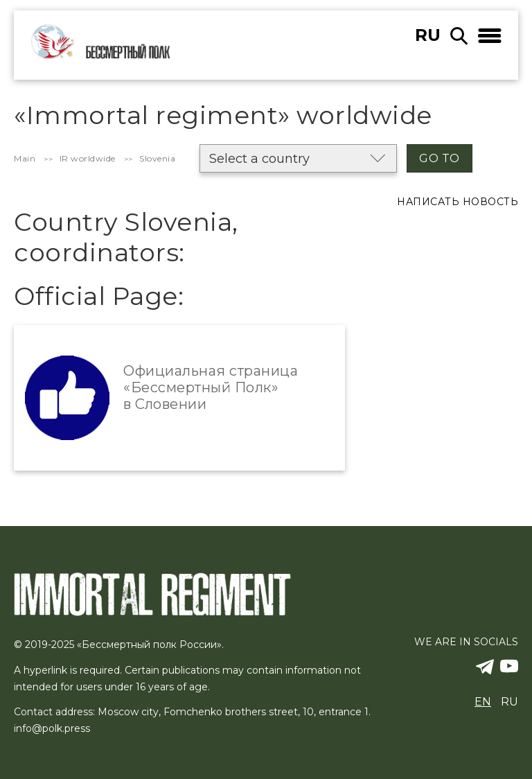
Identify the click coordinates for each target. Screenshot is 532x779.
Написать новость (458, 202)
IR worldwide (88, 158)
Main (25, 158)
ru (428, 35)
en (483, 702)
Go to (440, 158)
